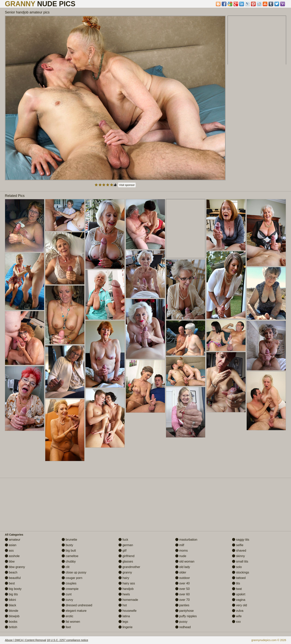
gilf (122, 551)
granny (125, 572)
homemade (128, 600)
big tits (11, 594)
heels (124, 594)
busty (67, 545)
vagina (239, 600)
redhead (183, 627)
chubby (69, 561)
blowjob (12, 616)
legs (123, 622)
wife (237, 616)
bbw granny (15, 567)
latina (124, 616)
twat (237, 589)
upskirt (239, 594)
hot (123, 605)
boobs (11, 622)
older (181, 572)
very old (239, 605)
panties (182, 605)
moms (182, 551)
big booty (13, 589)
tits (236, 583)
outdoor (183, 578)
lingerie (125, 627)
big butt (69, 551)
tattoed (239, 578)
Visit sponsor (127, 185)
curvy (67, 600)
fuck (123, 540)
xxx (236, 622)
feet (66, 627)
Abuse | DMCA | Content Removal (25, 640)
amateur (13, 540)
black (11, 605)
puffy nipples (186, 616)
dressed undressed (77, 605)
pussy (181, 622)
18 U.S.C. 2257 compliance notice (68, 640)
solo (237, 567)
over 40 (182, 583)
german (126, 545)
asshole (12, 556)
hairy (124, 578)
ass (9, 551)
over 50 (182, 589)
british (11, 627)
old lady (183, 567)
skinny (238, 556)
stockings (241, 572)
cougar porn (72, 578)
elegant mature (74, 611)
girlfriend (126, 556)
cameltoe (70, 556)
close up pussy (74, 572)
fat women (71, 622)
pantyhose (184, 611)
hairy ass (127, 583)
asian (11, 545)
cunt (67, 594)
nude (181, 556)
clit (66, 567)
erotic (68, 616)
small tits (240, 561)
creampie (70, 589)
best (10, 583)
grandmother (129, 567)
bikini (10, 600)
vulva (238, 611)
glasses (126, 561)
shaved (239, 551)
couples (69, 583)
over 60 (182, 594)
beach (11, 572)
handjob (126, 589)
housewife (128, 611)
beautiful (13, 578)
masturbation (186, 540)
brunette (69, 540)
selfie (238, 545)
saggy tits (241, 540)
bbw (10, 561)
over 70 (182, 600)
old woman (185, 561)
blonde (12, 611)
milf (180, 545)
